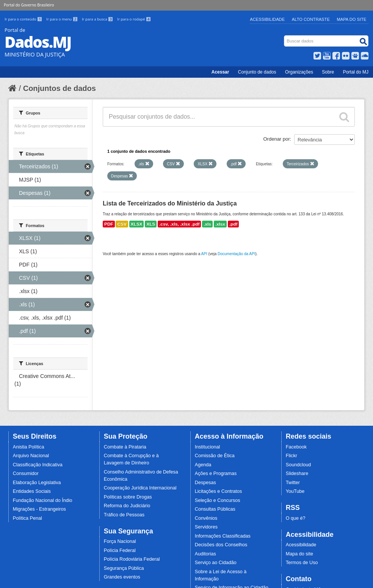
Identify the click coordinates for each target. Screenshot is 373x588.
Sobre (328, 72)
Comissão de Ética (215, 456)
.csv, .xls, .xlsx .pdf (179, 224)
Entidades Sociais (32, 491)
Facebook (296, 447)
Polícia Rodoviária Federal (132, 559)
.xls (207, 224)
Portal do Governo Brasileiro (29, 5)
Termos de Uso (302, 563)
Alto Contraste (311, 19)
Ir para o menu (63, 19)
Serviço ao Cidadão (216, 563)
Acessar (220, 72)
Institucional (208, 447)
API (204, 254)
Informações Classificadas (223, 536)
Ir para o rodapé (134, 19)
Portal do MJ (356, 72)
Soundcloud (299, 465)
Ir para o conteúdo (24, 19)
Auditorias (205, 554)
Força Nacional (120, 541)
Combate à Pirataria (125, 447)
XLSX (137, 224)
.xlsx (220, 224)
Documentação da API (237, 254)
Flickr (292, 456)
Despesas (205, 483)
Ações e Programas (216, 474)
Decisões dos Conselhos (221, 545)
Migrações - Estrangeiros (39, 509)
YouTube (295, 491)
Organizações (299, 72)
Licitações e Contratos (219, 491)
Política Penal (27, 518)
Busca (285, 37)
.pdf (234, 224)
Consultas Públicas (215, 509)
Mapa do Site (352, 19)
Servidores (206, 527)
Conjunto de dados (257, 72)
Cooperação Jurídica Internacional (140, 488)
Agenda (203, 465)
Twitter (293, 483)
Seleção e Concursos (218, 500)
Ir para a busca (98, 19)
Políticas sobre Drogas (128, 497)
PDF (109, 224)
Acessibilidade (267, 19)
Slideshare (297, 474)
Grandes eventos (122, 577)
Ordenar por (277, 139)
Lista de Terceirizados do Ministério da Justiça (170, 203)
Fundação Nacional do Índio (43, 500)
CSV (122, 224)
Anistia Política (29, 447)
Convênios (206, 518)
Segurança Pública (124, 568)
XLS (151, 224)
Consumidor (26, 474)
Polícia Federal (120, 550)
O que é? (296, 518)
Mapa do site (299, 554)
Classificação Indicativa (38, 465)
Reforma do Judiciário (127, 506)
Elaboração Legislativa (37, 483)
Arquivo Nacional (31, 456)
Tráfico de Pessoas (124, 515)
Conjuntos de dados (60, 88)
